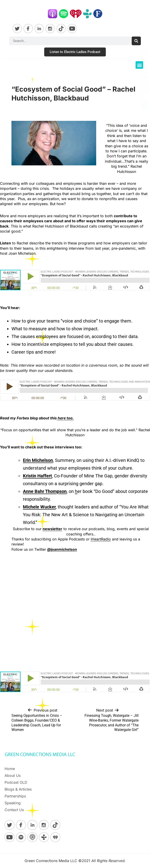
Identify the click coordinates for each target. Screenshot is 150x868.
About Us (13, 775)
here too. (65, 418)
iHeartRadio (101, 539)
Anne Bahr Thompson (45, 491)
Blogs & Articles (18, 789)
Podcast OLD (16, 782)
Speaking (13, 803)
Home (10, 769)
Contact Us (14, 810)
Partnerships (15, 796)
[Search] (136, 41)
